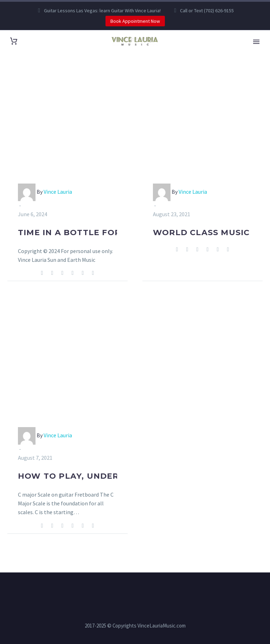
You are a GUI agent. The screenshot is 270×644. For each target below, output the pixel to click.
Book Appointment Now (135, 21)
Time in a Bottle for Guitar (87, 233)
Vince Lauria (58, 192)
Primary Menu (256, 42)
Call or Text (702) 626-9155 (207, 11)
